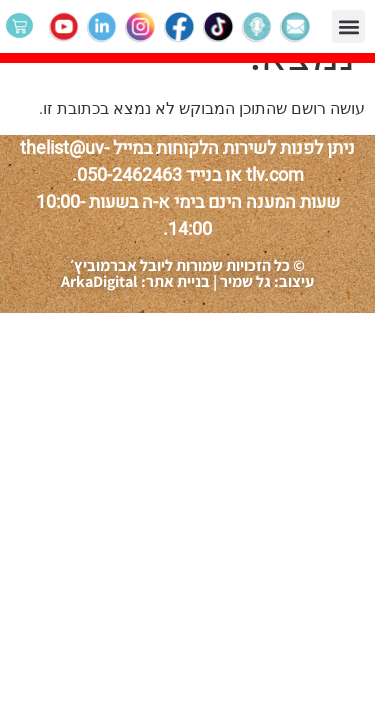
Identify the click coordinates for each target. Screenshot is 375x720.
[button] (348, 26)
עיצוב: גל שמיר (265, 281)
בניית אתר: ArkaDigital (135, 281)
